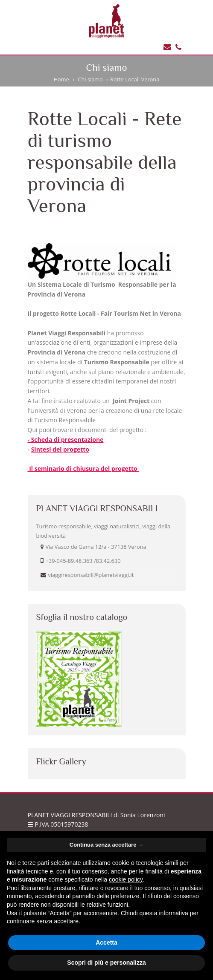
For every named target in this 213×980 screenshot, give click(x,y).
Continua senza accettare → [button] (106, 845)
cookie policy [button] (126, 879)
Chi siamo (90, 79)
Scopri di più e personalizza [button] (106, 963)
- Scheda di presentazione (66, 440)
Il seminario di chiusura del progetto (83, 468)
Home (61, 79)
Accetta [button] (106, 943)
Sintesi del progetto (60, 449)
